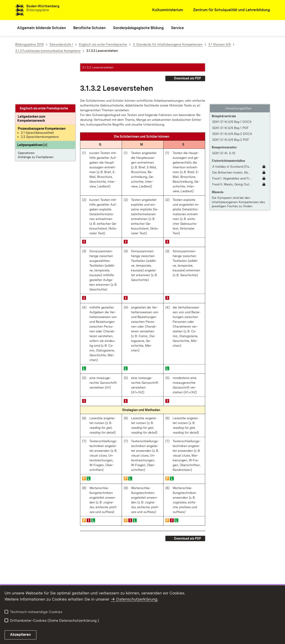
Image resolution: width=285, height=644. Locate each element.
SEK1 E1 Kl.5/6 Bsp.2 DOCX (232, 93)
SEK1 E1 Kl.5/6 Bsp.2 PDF (231, 99)
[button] (32, 104)
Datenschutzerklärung (137, 599)
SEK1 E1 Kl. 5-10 (224, 112)
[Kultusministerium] (165, 10)
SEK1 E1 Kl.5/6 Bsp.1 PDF (230, 87)
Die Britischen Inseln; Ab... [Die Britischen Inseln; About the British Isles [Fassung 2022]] (231, 131)
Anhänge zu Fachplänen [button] (36, 116)
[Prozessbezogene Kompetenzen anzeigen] (42, 88)
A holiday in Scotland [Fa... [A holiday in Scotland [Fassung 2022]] (232, 126)
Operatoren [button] (26, 112)
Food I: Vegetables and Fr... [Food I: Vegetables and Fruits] (232, 137)
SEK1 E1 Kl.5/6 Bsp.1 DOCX (232, 81)
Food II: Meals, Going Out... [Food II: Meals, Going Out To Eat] (232, 143)
